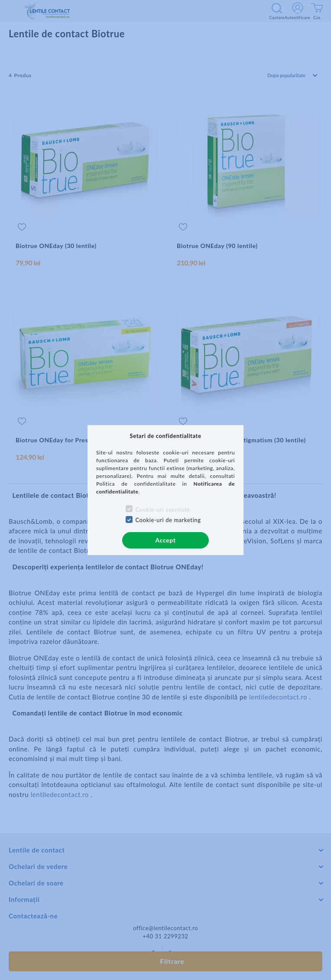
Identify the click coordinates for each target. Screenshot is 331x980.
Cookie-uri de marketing (168, 520)
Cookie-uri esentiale (162, 510)
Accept (166, 540)
